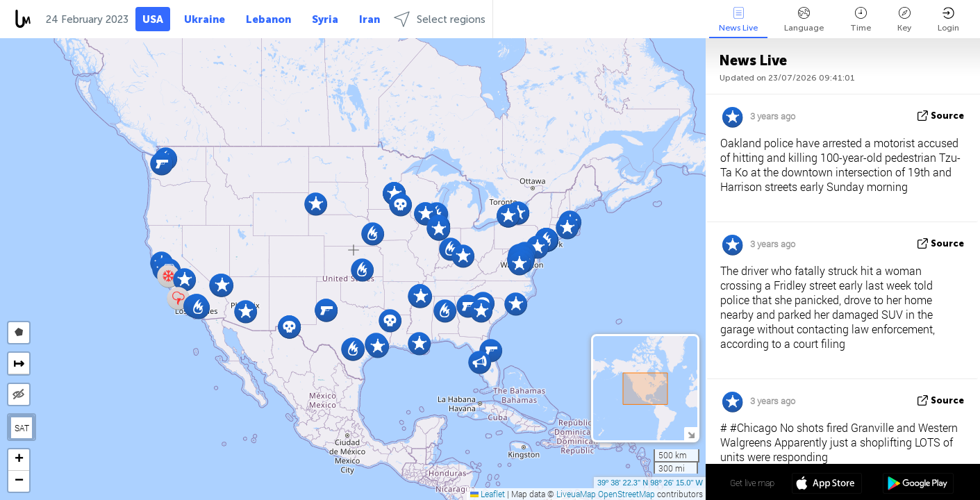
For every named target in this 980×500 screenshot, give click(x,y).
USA (153, 19)
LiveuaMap (576, 494)
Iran (369, 19)
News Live (738, 20)
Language (804, 20)
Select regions (440, 19)
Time (861, 20)
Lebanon (268, 19)
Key (904, 20)
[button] (198, 307)
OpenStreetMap (626, 494)
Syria (325, 19)
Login (948, 20)
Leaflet (488, 494)
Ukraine (205, 19)
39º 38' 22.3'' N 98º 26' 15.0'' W (650, 483)
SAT (22, 428)
